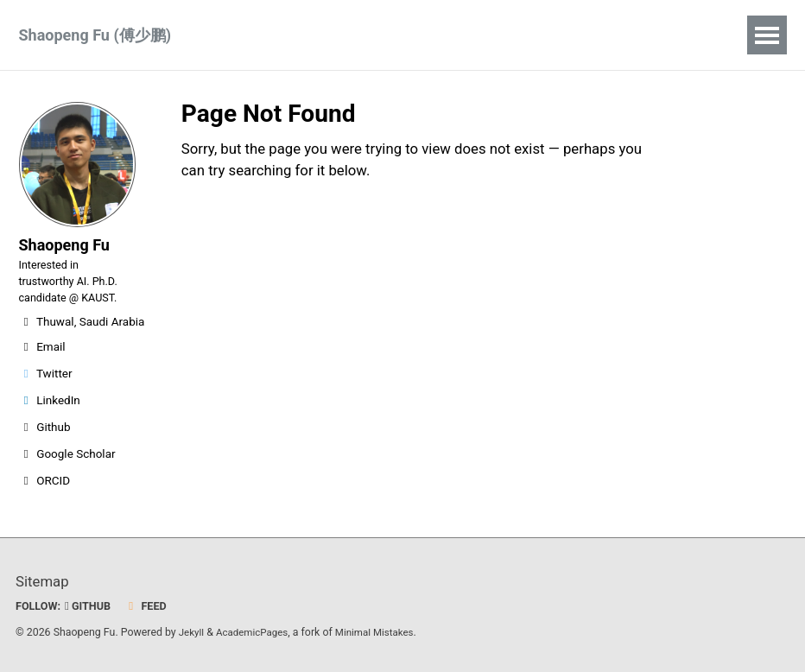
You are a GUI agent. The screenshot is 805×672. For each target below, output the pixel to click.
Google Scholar (67, 473)
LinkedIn (50, 420)
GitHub (93, 605)
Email (42, 366)
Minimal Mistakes (384, 632)
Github (45, 447)
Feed (153, 605)
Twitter (46, 393)
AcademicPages (256, 632)
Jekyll (193, 632)
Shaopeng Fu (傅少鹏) (95, 35)
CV (360, 35)
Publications (276, 35)
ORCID (45, 500)
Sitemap (44, 581)
